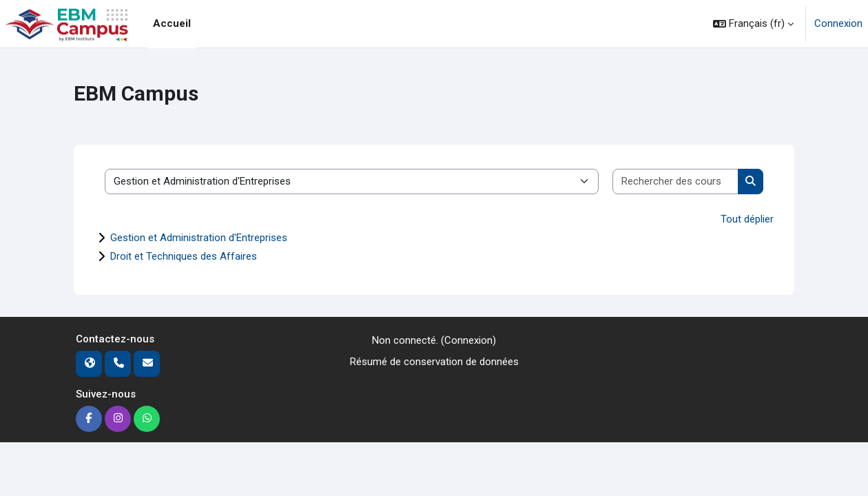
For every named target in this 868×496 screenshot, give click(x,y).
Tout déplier (747, 219)
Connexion (838, 23)
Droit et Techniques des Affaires (184, 256)
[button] (753, 24)
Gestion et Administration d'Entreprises (199, 238)
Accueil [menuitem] (172, 23)
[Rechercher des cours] (676, 182)
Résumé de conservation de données (434, 362)
